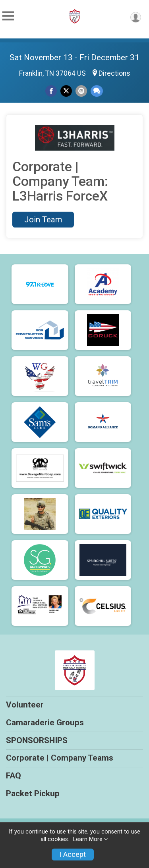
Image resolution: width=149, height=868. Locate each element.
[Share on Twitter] (66, 91)
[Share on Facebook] (51, 91)
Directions (114, 73)
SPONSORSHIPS (37, 740)
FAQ (14, 776)
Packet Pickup (33, 793)
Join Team (43, 220)
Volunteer (25, 705)
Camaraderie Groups (45, 723)
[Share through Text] (97, 91)
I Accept (73, 855)
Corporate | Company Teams (60, 758)
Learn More (88, 839)
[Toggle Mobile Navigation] (8, 16)
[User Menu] (136, 17)
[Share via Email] (81, 91)
